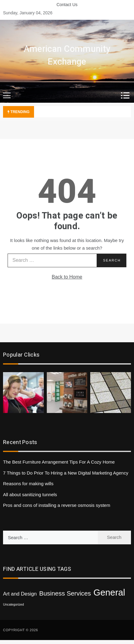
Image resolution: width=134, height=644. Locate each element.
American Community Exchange (67, 55)
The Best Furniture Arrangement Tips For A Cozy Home (59, 462)
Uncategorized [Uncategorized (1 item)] (14, 604)
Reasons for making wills (28, 484)
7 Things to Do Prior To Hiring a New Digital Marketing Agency (66, 473)
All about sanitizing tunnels (30, 495)
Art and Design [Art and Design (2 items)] (20, 594)
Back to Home (67, 277)
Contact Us (67, 5)
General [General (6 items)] (109, 592)
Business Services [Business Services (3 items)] (65, 593)
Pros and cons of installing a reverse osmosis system (57, 505)
